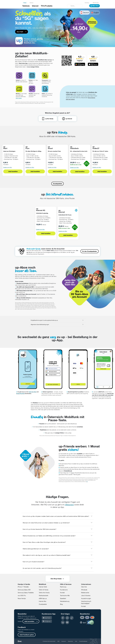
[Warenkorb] (86, 6)
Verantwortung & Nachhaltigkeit (86, 602)
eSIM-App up (43, 598)
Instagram (67, 618)
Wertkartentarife (43, 595)
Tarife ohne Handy (44, 593)
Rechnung (63, 587)
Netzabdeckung (65, 601)
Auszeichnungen (86, 598)
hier (87, 482)
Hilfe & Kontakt (96, 3)
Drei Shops (87, 3)
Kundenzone (64, 590)
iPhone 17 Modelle (23, 587)
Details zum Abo (8, 167)
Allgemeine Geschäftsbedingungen (40, 324)
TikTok (72, 618)
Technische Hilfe (65, 595)
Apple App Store (32, 392)
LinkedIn (63, 622)
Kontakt (62, 593)
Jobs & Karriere (86, 595)
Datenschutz (70, 641)
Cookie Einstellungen (83, 641)
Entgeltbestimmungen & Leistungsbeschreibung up (44, 320)
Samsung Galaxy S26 (24, 590)
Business (32, 3)
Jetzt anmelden (29, 621)
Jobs (76, 641)
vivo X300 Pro (22, 595)
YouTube (67, 622)
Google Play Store (20, 393)
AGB (58, 641)
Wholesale (84, 590)
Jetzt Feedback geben (27, 635)
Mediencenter (85, 593)
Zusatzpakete (57, 184)
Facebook (63, 618)
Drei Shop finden (56, 579)
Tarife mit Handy (44, 590)
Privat (25, 3)
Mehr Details (19, 98)
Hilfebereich (69, 505)
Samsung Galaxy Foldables (26, 593)
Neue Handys (22, 598)
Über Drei (84, 587)
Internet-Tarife (43, 587)
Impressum (64, 641)
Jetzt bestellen (13, 171)
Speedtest (63, 598)
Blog (61, 604)
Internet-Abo (43, 601)
